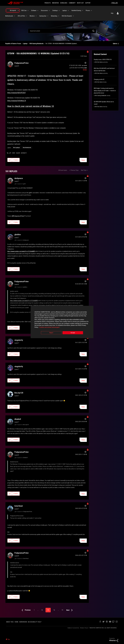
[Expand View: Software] (38, 10)
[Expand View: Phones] (91, 10)
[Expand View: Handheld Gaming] (83, 10)
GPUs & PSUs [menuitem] (21, 16)
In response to (21, 184)
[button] (10, 160)
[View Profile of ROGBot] (85, 70)
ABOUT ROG (10, 622)
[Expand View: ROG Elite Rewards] (73, 16)
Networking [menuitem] (54, 16)
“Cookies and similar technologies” (49, 327)
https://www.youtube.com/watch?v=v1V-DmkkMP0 (21, 251)
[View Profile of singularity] (19, 340)
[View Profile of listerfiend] (19, 506)
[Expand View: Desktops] (59, 10)
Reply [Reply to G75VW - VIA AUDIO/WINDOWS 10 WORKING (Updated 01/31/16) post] (83, 160)
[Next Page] (70, 610)
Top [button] (9, 639)
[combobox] (62, 31)
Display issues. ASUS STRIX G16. (103, 59)
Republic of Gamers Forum (13, 44)
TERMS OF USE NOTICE (73, 628)
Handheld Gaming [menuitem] (76, 10)
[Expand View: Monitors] (36, 16)
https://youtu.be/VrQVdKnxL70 (17, 101)
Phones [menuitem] (88, 10)
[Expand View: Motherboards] (15, 16)
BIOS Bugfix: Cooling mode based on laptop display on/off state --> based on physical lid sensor (105, 91)
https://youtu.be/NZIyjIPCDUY (17, 93)
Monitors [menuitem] (32, 16)
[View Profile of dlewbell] (18, 419)
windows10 (24, 153)
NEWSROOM (23, 622)
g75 (10, 153)
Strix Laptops (16, 148)
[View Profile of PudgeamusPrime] (22, 63)
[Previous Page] (26, 610)
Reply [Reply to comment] (83, 222)
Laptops (25, 44)
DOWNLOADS (64, 3)
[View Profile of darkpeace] (19, 178)
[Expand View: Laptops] (68, 10)
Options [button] (115, 44)
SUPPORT (88, 3)
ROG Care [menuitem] (24, 10)
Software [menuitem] (34, 10)
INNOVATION (55, 3)
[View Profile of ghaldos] (18, 234)
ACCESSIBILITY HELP (35, 622)
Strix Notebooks (27, 148)
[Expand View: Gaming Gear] (48, 16)
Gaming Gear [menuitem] (43, 16)
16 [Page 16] (54, 610)
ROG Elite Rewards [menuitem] (67, 16)
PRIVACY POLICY (84, 628)
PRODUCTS (48, 3)
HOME (16, 622)
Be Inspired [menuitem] (13, 10)
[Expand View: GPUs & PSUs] (27, 16)
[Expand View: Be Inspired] (18, 10)
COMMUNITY (72, 3)
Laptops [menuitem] (65, 10)
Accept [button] (73, 333)
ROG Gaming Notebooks (37, 44)
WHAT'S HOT (80, 3)
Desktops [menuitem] (55, 10)
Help (112, 13)
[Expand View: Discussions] (49, 10)
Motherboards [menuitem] (9, 16)
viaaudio (18, 153)
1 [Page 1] (34, 610)
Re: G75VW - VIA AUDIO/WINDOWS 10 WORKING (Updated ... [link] (62, 44)
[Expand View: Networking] (59, 16)
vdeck (14, 153)
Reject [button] (51, 333)
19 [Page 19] (62, 610)
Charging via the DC (99, 79)
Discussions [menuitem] (44, 10)
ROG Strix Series (99, 62)
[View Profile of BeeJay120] (19, 393)
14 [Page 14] (42, 610)
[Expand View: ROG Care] (28, 10)
